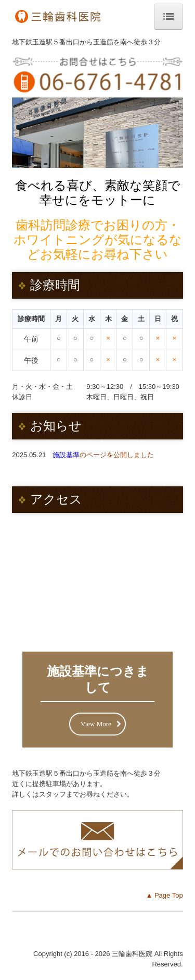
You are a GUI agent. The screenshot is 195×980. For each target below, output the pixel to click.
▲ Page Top (164, 895)
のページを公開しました (103, 455)
